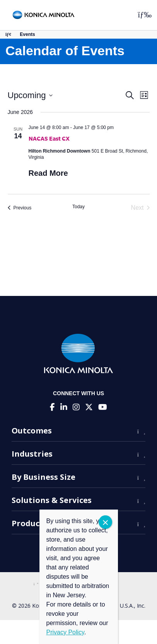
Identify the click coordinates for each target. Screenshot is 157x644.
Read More (48, 173)
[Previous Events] (20, 208)
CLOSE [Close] (105, 522)
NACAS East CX (49, 138)
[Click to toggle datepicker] (30, 95)
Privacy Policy (65, 632)
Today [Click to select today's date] (78, 207)
